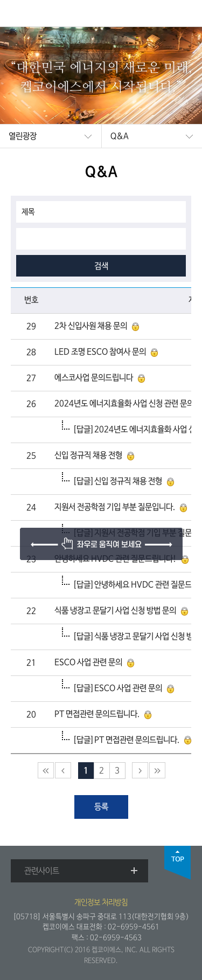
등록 (101, 807)
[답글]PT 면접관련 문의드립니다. (126, 740)
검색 (101, 266)
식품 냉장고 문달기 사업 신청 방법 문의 (115, 611)
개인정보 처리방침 (101, 902)
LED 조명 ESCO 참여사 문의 (100, 352)
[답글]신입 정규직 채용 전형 (117, 481)
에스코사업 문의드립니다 (94, 378)
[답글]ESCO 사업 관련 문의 (117, 688)
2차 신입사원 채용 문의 (91, 326)
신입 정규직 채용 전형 (88, 456)
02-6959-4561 (134, 927)
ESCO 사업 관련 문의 (88, 662)
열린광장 (23, 136)
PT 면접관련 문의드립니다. (97, 714)
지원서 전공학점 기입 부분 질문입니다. (115, 507)
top (178, 863)
